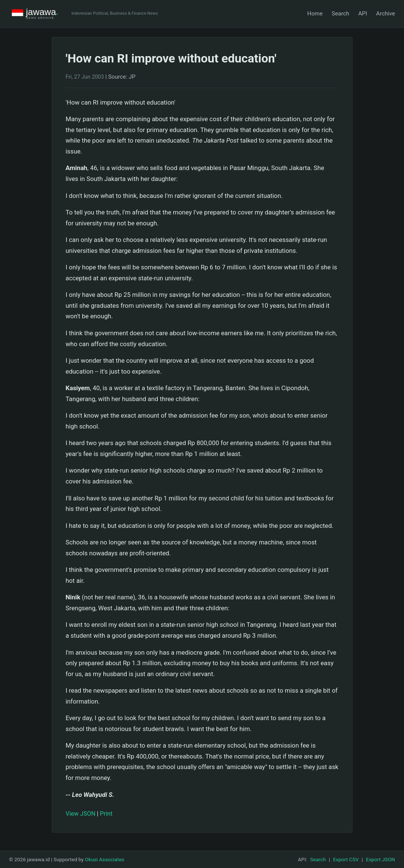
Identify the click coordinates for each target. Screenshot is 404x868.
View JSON (81, 814)
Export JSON (381, 859)
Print (106, 814)
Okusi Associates (105, 859)
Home (315, 14)
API (363, 14)
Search (340, 14)
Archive (386, 14)
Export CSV (346, 859)
